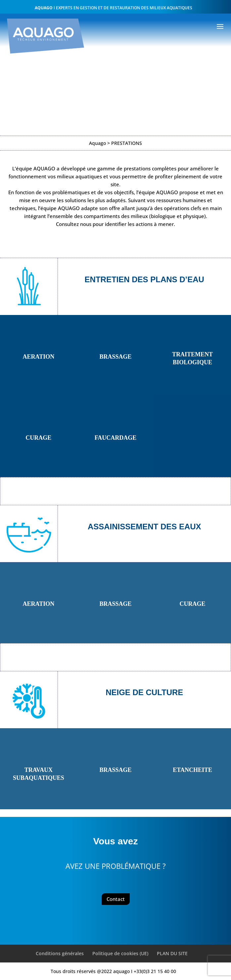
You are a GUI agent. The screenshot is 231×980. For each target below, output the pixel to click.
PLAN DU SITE (172, 953)
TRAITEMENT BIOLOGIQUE (192, 358)
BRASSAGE (115, 357)
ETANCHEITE (192, 770)
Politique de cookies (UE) (120, 953)
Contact (116, 899)
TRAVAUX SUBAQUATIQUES (39, 774)
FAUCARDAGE (116, 438)
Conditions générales (60, 953)
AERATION (38, 357)
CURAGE (38, 438)
